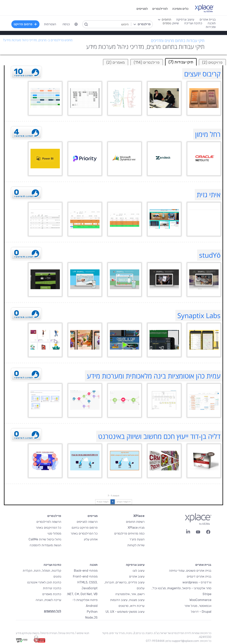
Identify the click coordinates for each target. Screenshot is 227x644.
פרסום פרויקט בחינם (85, 528)
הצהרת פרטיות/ (48, 633)
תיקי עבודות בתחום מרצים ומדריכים (178, 41)
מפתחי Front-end (85, 576)
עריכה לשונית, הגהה (48, 600)
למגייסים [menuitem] (142, 9)
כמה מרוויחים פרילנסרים (129, 533)
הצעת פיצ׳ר (137, 539)
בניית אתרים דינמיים (199, 576)
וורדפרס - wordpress (197, 582)
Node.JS (91, 618)
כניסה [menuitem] (66, 24)
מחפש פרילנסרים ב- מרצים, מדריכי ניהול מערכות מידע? (38, 40)
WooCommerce (200, 600)
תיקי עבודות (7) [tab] (181, 62)
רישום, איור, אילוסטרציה (130, 594)
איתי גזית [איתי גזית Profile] (209, 195)
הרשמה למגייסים (87, 522)
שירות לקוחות (136, 545)
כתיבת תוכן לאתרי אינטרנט (44, 582)
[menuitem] (76, 24)
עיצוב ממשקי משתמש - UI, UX (125, 612)
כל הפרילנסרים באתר (84, 533)
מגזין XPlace (136, 528)
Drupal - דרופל (201, 612)
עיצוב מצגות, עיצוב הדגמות (127, 600)
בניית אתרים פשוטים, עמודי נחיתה (190, 571)
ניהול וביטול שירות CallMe (45, 539)
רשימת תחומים (135, 522)
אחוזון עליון (91, 539)
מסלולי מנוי (54, 533)
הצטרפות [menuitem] (50, 24)
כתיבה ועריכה (52, 565)
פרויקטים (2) (212, 62)
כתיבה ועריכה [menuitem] (193, 23)
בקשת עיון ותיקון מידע (27, 633)
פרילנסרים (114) (147, 62)
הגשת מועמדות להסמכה (45, 545)
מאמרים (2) (116, 62)
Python (92, 612)
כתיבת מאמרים (52, 594)
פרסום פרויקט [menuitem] (25, 24)
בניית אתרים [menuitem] (208, 19)
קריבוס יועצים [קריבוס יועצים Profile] (202, 74)
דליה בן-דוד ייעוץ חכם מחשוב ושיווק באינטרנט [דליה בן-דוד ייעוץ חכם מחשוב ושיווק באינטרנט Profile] (159, 436)
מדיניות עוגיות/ (66, 633)
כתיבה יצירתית (52, 588)
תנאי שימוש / (82, 633)
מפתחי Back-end (86, 571)
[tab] (212, 62)
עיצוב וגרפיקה (135, 565)
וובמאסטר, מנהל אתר (198, 606)
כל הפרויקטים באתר (48, 528)
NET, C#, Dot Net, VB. (82, 594)
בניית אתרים (203, 565)
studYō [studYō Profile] (210, 255)
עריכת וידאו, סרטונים (131, 606)
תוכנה (94, 565)
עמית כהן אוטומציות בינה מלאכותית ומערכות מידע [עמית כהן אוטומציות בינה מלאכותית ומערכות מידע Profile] (154, 376)
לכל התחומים (53, 611)
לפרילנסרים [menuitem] (160, 9)
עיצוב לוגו (139, 571)
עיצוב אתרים (137, 576)
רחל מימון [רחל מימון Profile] (208, 134)
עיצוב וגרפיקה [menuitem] (185, 19)
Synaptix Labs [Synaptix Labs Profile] (199, 315)
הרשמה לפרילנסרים (49, 522)
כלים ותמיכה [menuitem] (180, 9)
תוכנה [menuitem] (212, 23)
